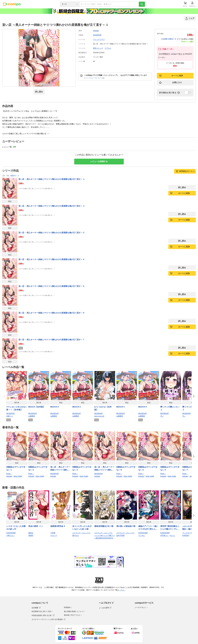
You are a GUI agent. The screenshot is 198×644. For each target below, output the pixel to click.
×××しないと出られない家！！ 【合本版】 (17, 408)
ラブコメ (108, 48)
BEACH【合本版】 (37, 407)
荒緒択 (31, 535)
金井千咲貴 (120, 535)
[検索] (142, 4)
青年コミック (98, 48)
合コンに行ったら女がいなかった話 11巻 (82, 528)
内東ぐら (10, 416)
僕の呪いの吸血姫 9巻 (126, 526)
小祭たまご (10, 535)
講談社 (31, 533)
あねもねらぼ (99, 416)
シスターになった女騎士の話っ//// (16, 528)
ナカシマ (54, 535)
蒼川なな (76, 535)
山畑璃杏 (32, 416)
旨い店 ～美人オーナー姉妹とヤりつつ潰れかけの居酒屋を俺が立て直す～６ (51, 313)
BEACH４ (143, 407)
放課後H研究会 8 (58, 526)
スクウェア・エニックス (81, 533)
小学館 (53, 533)
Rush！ (9, 474)
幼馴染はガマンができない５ (148, 468)
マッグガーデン (188, 533)
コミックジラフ (99, 39)
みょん (173, 535)
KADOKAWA (11, 533)
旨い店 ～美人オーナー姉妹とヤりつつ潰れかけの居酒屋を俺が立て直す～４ (51, 259)
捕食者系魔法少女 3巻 (104, 526)
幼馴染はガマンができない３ (82, 468)
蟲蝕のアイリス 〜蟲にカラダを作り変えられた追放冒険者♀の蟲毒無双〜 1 (149, 528)
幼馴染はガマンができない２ (38, 468)
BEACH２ (77, 407)
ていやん (142, 535)
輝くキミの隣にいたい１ (170, 408)
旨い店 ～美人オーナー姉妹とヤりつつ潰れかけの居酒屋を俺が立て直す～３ (51, 233)
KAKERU (186, 535)
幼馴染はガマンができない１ (16, 468)
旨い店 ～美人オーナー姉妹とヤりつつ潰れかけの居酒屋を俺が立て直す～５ (51, 286)
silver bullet (18, 476)
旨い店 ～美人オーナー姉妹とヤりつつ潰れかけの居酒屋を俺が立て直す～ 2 (51, 206)
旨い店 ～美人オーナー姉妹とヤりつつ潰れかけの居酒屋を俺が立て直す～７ (51, 340)
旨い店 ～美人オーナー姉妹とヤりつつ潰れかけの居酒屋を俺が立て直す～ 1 (51, 179)
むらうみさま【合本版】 (103, 408)
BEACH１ (121, 407)
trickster (96, 31)
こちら (122, 590)
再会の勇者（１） (36, 526)
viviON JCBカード (170, 39)
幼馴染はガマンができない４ (170, 468)
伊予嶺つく (164, 535)
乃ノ (162, 416)
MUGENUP (97, 35)
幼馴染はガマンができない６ (126, 468)
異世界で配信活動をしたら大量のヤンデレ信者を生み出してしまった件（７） (170, 528)
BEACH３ (55, 407)
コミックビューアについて (95, 78)
